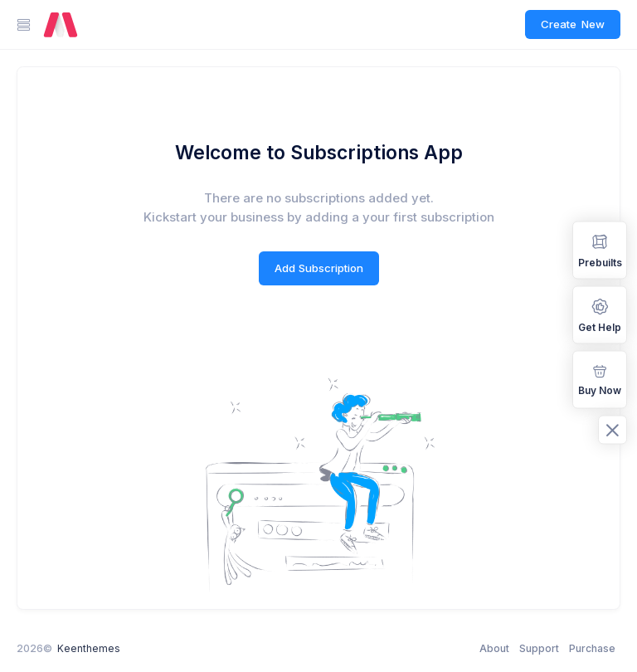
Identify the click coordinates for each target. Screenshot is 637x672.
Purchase (592, 648)
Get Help (600, 314)
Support (539, 648)
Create (573, 25)
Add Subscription (319, 268)
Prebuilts (600, 249)
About (494, 648)
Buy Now (600, 379)
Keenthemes (89, 648)
